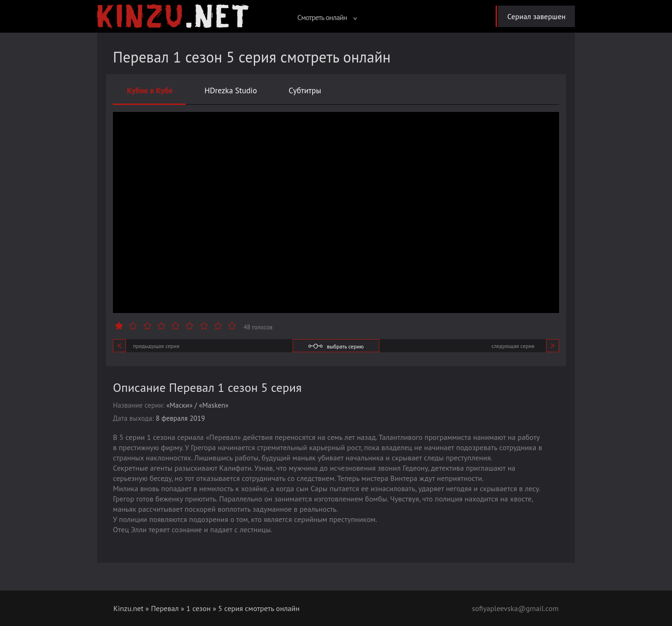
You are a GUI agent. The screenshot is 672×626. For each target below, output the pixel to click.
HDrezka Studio (231, 90)
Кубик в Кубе (150, 90)
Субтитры (305, 90)
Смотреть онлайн (327, 17)
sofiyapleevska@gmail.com (515, 608)
